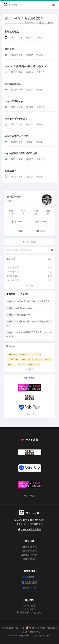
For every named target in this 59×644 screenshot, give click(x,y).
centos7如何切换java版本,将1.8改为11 (25, 66)
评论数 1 (40, 107)
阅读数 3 (30, 107)
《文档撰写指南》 (30, 551)
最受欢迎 (25, 294)
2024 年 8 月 (29, 280)
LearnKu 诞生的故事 (31, 529)
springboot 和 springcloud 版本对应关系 (28, 301)
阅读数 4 (30, 72)
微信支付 (9, 49)
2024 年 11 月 (29, 276)
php (36, 354)
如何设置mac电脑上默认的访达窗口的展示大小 (29, 323)
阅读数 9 (30, 55)
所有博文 (29, 242)
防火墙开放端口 (13, 84)
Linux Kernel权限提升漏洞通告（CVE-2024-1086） (29, 334)
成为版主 (30, 606)
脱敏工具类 (11, 171)
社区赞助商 (29, 440)
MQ (21, 364)
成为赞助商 (29, 414)
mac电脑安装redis (18, 315)
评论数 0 (40, 37)
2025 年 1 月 (29, 267)
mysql (26, 359)
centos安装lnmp (14, 101)
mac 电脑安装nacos (19, 308)
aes (11, 364)
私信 (41, 231)
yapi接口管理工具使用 (17, 136)
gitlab (37, 359)
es (48, 359)
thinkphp (33, 364)
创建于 (17, 37)
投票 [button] (50, 22)
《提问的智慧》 (30, 559)
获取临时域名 (12, 32)
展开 (29, 285)
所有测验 (30, 609)
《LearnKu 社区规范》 (29, 555)
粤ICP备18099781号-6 (12, 628)
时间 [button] (41, 22)
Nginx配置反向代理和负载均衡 (21, 153)
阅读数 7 (30, 159)
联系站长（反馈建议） (30, 612)
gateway (24, 354)
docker (13, 359)
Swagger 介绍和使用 (16, 119)
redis (12, 354)
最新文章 (11, 294)
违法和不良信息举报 (31, 632)
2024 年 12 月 (29, 272)
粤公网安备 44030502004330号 (41, 628)
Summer (15, 636)
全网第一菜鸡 (14, 197)
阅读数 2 (30, 142)
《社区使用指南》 (30, 547)
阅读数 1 (30, 37)
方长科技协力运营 (42, 636)
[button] (52, 250)
